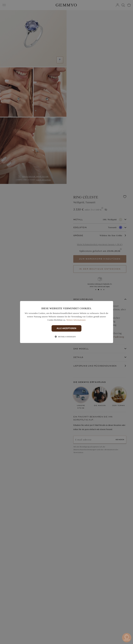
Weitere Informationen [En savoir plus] (76, 320)
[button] (67, 337)
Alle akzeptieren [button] (67, 328)
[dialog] (66, 322)
